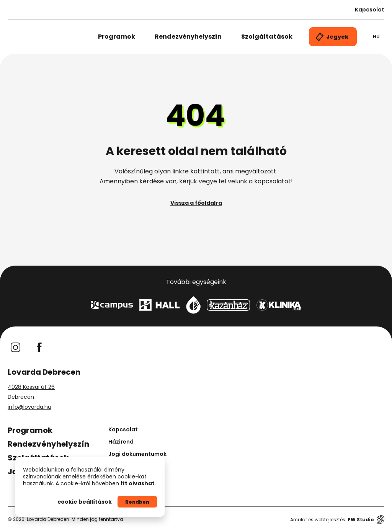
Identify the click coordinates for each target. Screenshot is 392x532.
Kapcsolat (370, 10)
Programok (117, 37)
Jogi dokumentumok (137, 454)
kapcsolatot (273, 181)
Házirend (121, 442)
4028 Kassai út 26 (31, 387)
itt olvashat (138, 483)
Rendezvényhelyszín (188, 37)
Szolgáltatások (267, 37)
